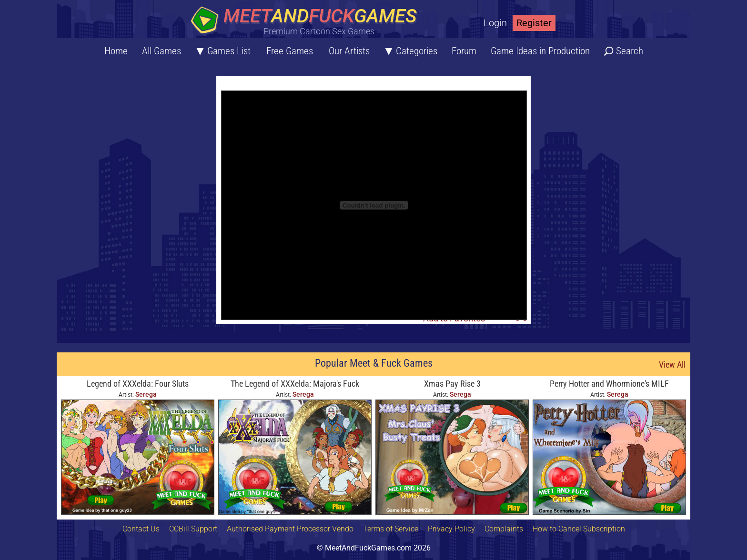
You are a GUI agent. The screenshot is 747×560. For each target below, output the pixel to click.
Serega (146, 394)
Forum (464, 51)
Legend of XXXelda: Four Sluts (138, 384)
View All (672, 365)
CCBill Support (193, 529)
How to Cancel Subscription (579, 529)
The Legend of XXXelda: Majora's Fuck (295, 384)
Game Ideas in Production (540, 51)
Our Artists (349, 51)
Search (630, 51)
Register (534, 23)
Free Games (290, 51)
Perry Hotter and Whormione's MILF (609, 384)
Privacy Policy (451, 529)
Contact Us (141, 529)
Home (116, 51)
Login (495, 23)
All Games (162, 51)
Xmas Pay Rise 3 (452, 384)
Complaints (504, 529)
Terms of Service (391, 529)
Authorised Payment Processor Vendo (290, 529)
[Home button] (307, 21)
